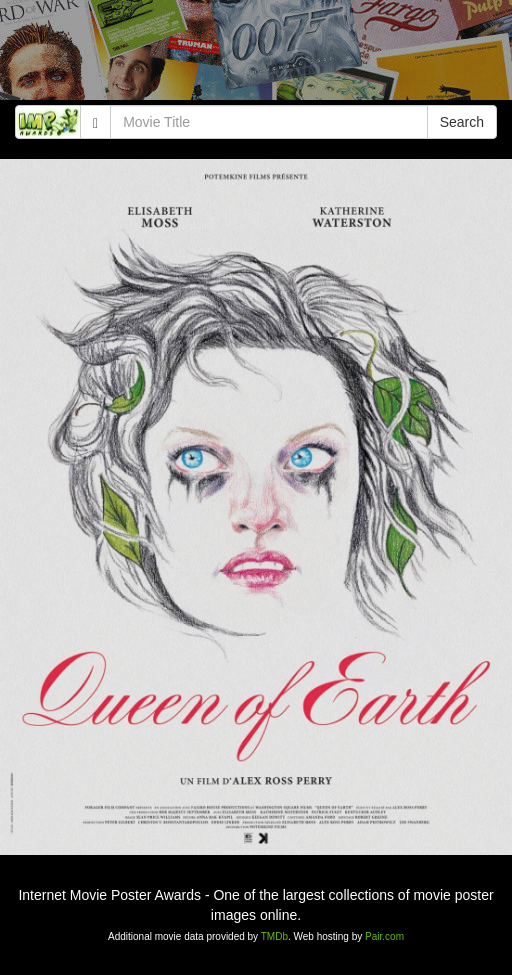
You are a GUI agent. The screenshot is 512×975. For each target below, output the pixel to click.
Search (462, 122)
